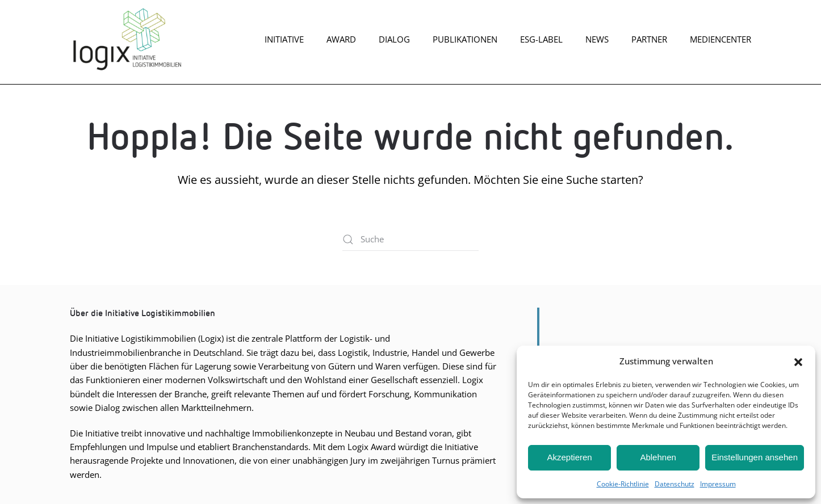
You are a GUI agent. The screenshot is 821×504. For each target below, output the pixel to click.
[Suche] (410, 240)
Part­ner (649, 39)
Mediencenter (721, 39)
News (597, 39)
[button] (798, 361)
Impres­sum (718, 484)
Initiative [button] (284, 39)
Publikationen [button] (465, 39)
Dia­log (394, 39)
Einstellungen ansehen (755, 457)
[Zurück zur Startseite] (127, 39)
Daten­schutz (675, 484)
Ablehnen (658, 457)
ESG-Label (541, 39)
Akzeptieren (569, 457)
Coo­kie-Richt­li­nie (623, 484)
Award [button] (341, 39)
